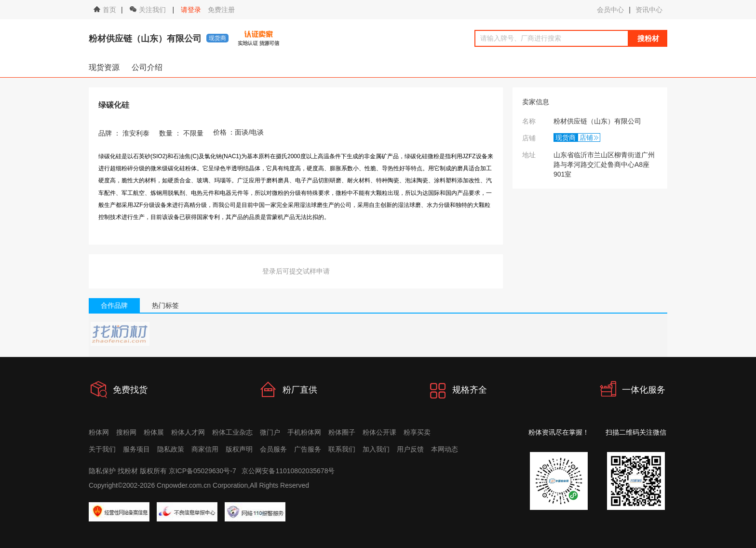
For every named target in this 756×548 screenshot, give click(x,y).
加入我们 (376, 449)
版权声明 (239, 449)
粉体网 (99, 432)
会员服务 (273, 449)
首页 (105, 10)
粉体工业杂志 (232, 432)
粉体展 (154, 432)
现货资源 (104, 67)
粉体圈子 (342, 432)
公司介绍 (147, 67)
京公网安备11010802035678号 (288, 471)
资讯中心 (649, 10)
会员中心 (610, 10)
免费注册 (221, 10)
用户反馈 (410, 449)
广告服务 (308, 449)
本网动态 (445, 449)
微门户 (270, 432)
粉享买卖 (417, 432)
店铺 (586, 137)
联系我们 (342, 449)
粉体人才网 (188, 432)
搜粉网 (126, 432)
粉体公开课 (379, 432)
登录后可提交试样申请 (296, 271)
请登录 (191, 10)
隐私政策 (171, 449)
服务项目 (136, 449)
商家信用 (205, 449)
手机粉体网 (304, 432)
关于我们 (102, 449)
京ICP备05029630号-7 (202, 471)
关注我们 (149, 10)
